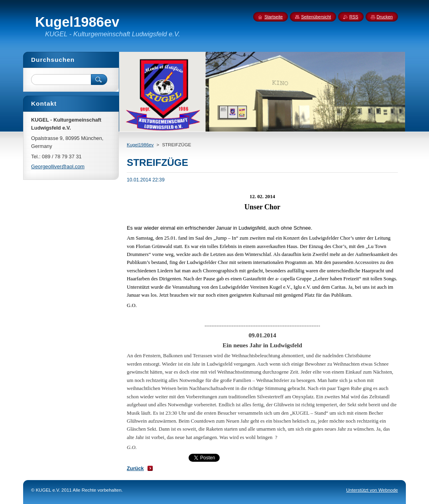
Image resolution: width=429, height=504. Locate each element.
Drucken (385, 17)
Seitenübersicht (316, 17)
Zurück (135, 468)
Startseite (274, 17)
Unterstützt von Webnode (372, 490)
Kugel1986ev (140, 145)
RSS (354, 17)
